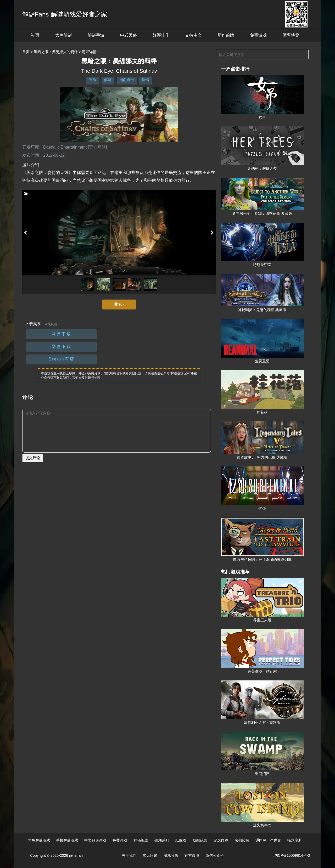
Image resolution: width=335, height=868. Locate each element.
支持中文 (193, 35)
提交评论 (33, 458)
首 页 (35, 35)
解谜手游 (96, 35)
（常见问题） (51, 324)
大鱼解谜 (64, 35)
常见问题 (150, 855)
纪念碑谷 (221, 840)
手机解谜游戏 (67, 840)
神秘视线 (141, 840)
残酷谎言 (200, 840)
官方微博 (192, 855)
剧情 (146, 80)
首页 (26, 52)
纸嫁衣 (181, 840)
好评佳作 (161, 35)
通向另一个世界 (268, 840)
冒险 (93, 80)
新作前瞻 (226, 35)
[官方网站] (97, 147)
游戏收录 (171, 855)
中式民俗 (129, 35)
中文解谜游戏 (95, 840)
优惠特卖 (291, 35)
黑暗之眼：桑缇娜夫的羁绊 (56, 52)
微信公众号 (215, 855)
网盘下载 (62, 334)
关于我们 (129, 855)
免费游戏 (258, 35)
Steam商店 (61, 359)
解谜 (108, 80)
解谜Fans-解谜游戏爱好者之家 (65, 14)
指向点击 (127, 80)
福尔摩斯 (294, 840)
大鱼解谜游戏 (39, 840)
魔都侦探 (242, 840)
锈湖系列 (162, 840)
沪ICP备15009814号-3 (292, 855)
